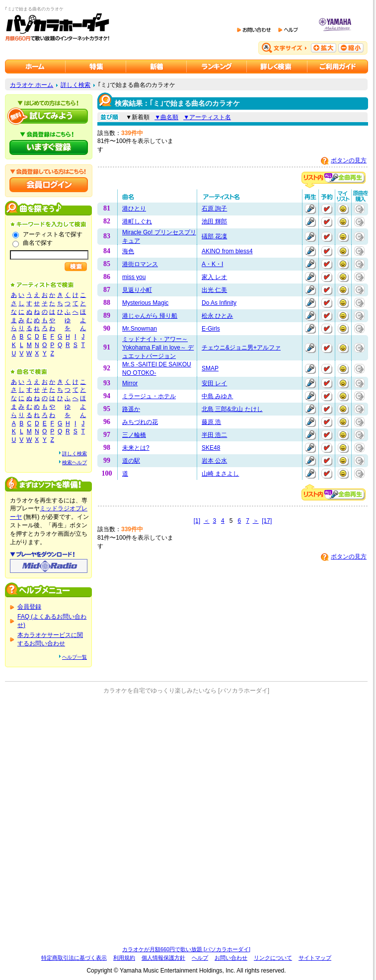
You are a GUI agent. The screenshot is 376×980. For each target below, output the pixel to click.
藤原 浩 (211, 422)
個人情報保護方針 (163, 958)
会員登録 (29, 607)
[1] (197, 521)
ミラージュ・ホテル (149, 396)
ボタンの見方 (349, 160)
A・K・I (212, 264)
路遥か (131, 409)
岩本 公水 (214, 461)
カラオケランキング (217, 67)
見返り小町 (137, 290)
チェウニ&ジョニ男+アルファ (241, 348)
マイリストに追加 (343, 209)
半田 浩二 (214, 435)
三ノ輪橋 (134, 435)
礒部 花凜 (214, 236)
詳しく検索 (75, 85)
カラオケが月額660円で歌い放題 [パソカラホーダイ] (186, 949)
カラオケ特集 (96, 67)
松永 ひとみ (217, 316)
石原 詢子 (214, 209)
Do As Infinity (219, 303)
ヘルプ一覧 (75, 657)
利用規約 (124, 958)
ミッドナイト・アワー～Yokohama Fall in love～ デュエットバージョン (158, 348)
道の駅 (131, 461)
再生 (310, 209)
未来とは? (136, 448)
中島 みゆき (217, 396)
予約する (327, 209)
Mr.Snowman (140, 329)
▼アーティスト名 (207, 117)
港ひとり (134, 209)
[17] (267, 521)
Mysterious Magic (145, 303)
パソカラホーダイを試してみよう (49, 116)
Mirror (130, 383)
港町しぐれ (137, 221)
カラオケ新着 (156, 67)
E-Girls (211, 329)
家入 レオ (214, 277)
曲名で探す (38, 243)
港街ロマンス (140, 264)
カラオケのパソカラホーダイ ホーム (35, 67)
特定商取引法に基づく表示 (74, 958)
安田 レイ (214, 383)
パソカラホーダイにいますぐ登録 (49, 147)
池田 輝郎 (214, 221)
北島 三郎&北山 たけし (232, 409)
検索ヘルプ (75, 462)
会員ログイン (49, 185)
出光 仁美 (214, 290)
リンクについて (273, 958)
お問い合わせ (231, 958)
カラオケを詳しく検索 (277, 67)
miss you (134, 277)
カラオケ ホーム (32, 85)
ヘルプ (200, 958)
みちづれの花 (140, 422)
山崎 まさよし (220, 474)
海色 (128, 251)
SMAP (210, 368)
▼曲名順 (166, 117)
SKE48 (211, 448)
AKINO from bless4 (227, 251)
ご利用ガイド (338, 67)
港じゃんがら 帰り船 (150, 316)
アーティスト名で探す (53, 234)
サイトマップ (315, 958)
